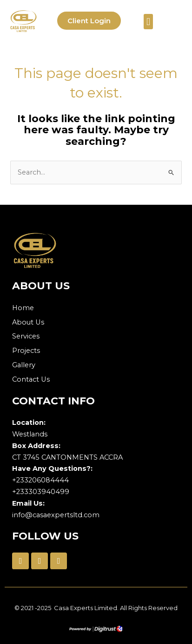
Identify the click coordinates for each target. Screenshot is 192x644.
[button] (148, 22)
